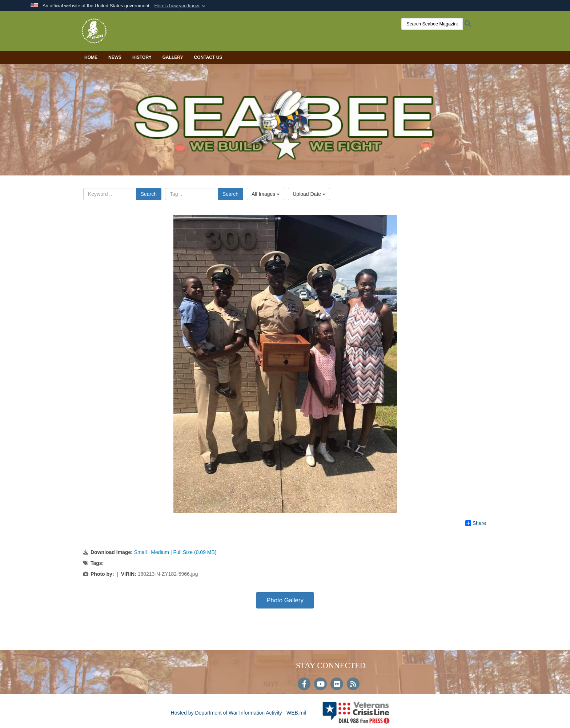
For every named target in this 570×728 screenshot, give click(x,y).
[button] (180, 6)
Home (91, 57)
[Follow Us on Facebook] (304, 685)
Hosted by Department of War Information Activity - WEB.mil (238, 713)
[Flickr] (337, 685)
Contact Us (208, 57)
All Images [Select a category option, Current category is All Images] (266, 194)
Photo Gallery (285, 600)
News (115, 57)
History (142, 57)
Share (476, 523)
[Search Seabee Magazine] (432, 24)
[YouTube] (320, 685)
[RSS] (353, 685)
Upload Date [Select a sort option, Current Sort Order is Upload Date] (309, 194)
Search (149, 194)
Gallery (173, 57)
